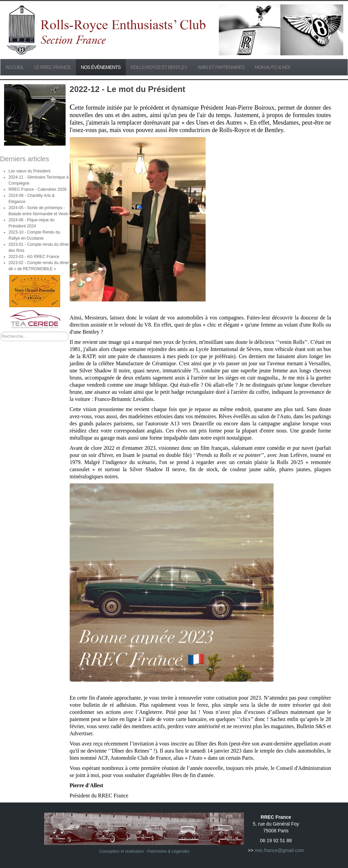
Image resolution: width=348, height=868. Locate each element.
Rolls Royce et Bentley (159, 67)
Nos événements (101, 67)
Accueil (15, 67)
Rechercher (0, 332)
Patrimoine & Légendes (168, 851)
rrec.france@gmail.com (279, 850)
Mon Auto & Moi (273, 67)
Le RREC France (52, 67)
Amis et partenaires (221, 67)
